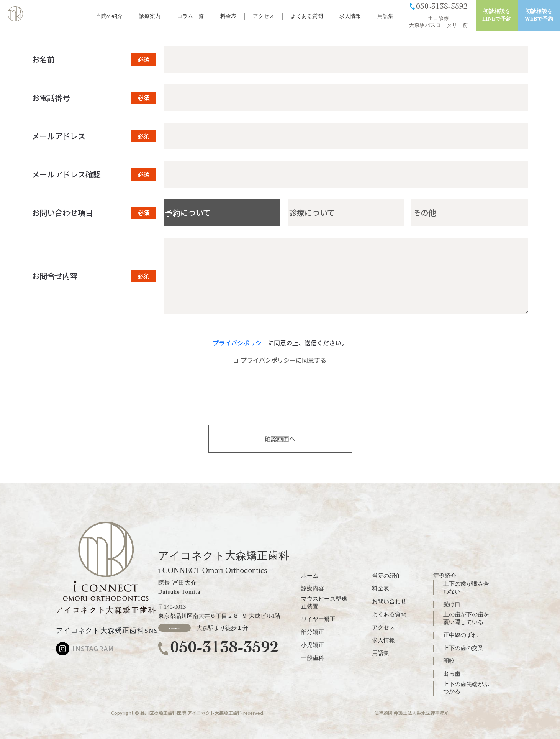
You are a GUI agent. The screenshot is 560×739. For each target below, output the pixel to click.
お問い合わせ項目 (62, 213)
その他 (424, 213)
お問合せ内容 (55, 276)
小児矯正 (313, 645)
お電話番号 (51, 98)
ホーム (310, 576)
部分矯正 (313, 632)
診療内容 (313, 588)
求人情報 (350, 16)
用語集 (385, 16)
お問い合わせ (389, 601)
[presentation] (280, 398)
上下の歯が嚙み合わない (466, 588)
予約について (188, 213)
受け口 (452, 604)
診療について (312, 213)
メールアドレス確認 (66, 174)
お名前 (43, 59)
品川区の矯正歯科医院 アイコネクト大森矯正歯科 (191, 713)
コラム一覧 (190, 16)
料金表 (228, 16)
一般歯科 (313, 658)
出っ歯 (452, 674)
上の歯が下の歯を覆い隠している (466, 618)
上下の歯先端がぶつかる (466, 688)
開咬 (449, 661)
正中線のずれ (460, 635)
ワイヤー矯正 (318, 619)
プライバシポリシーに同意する (280, 360)
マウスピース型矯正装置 (324, 603)
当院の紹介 (109, 16)
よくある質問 (307, 16)
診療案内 (150, 16)
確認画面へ (280, 438)
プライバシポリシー (240, 343)
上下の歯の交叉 (463, 648)
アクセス (264, 16)
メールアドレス (59, 136)
